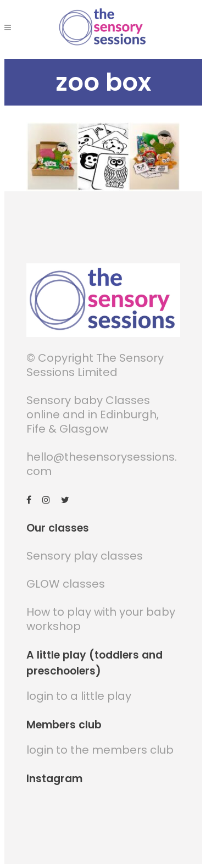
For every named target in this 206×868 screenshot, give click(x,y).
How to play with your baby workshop (101, 619)
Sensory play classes (85, 556)
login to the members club (100, 750)
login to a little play (79, 696)
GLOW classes (66, 584)
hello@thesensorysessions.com (102, 464)
